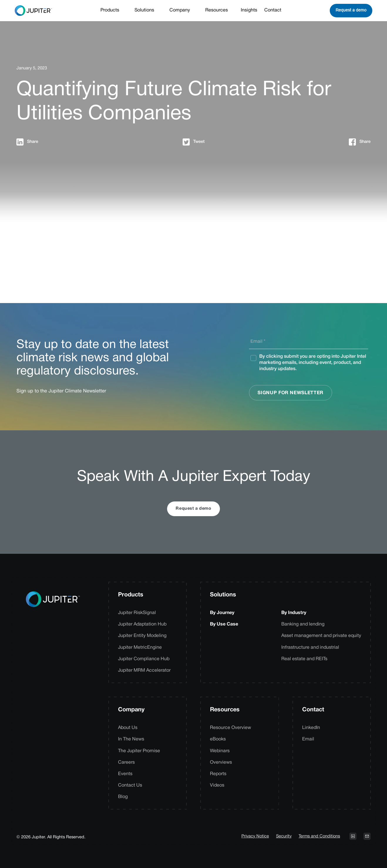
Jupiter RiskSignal (137, 613)
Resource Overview (230, 728)
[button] (113, 10)
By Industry (294, 613)
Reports (218, 774)
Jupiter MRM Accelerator (144, 670)
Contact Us (130, 785)
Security (284, 836)
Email (308, 739)
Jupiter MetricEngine (140, 648)
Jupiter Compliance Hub (144, 659)
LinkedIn (311, 728)
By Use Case (224, 624)
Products (131, 595)
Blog (123, 797)
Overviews (221, 762)
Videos (217, 785)
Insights (249, 10)
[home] (33, 11)
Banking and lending (303, 624)
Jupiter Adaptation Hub (142, 624)
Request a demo (351, 10)
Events (125, 774)
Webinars (220, 751)
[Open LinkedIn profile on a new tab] (353, 836)
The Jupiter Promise (139, 751)
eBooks (218, 739)
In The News (131, 739)
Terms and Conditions (319, 836)
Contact (273, 10)
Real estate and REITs (304, 659)
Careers (126, 762)
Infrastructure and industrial (310, 648)
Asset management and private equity (321, 636)
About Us (128, 728)
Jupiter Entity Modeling (142, 636)
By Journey (222, 613)
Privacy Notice (255, 836)
